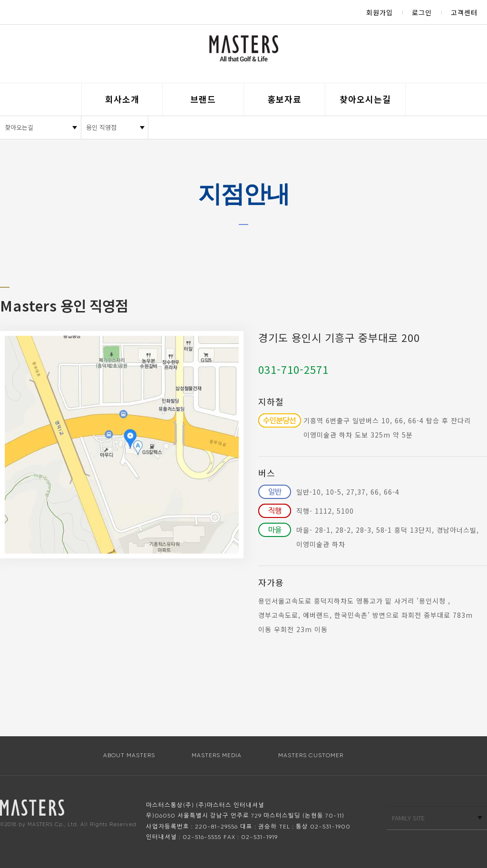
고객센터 (464, 12)
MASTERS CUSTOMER (311, 755)
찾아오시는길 (365, 99)
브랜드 (203, 99)
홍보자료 (284, 99)
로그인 (422, 12)
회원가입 (380, 12)
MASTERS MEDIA (217, 755)
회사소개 (122, 99)
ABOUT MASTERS (129, 755)
